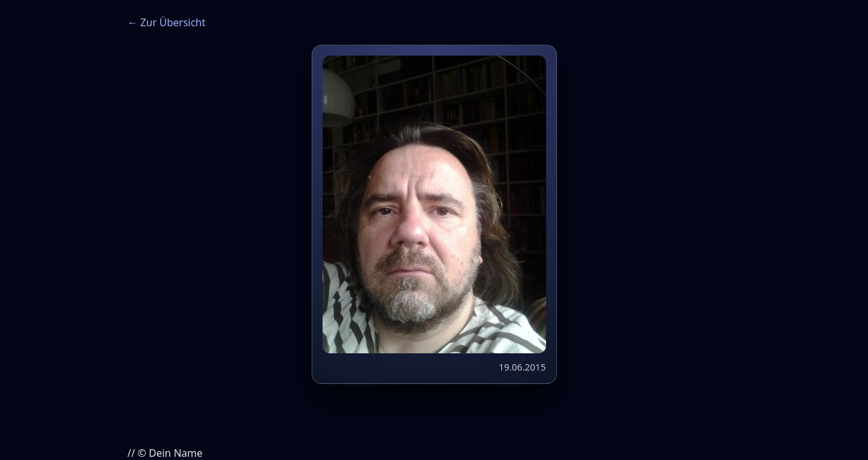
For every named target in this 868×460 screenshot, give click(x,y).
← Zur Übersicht (167, 22)
